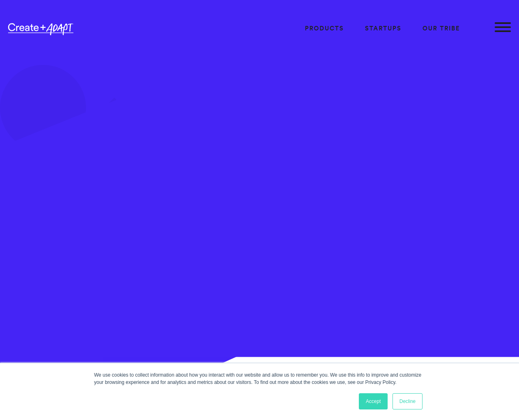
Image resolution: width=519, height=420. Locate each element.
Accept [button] (373, 401)
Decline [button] (407, 401)
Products (324, 28)
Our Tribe (441, 28)
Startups (383, 28)
